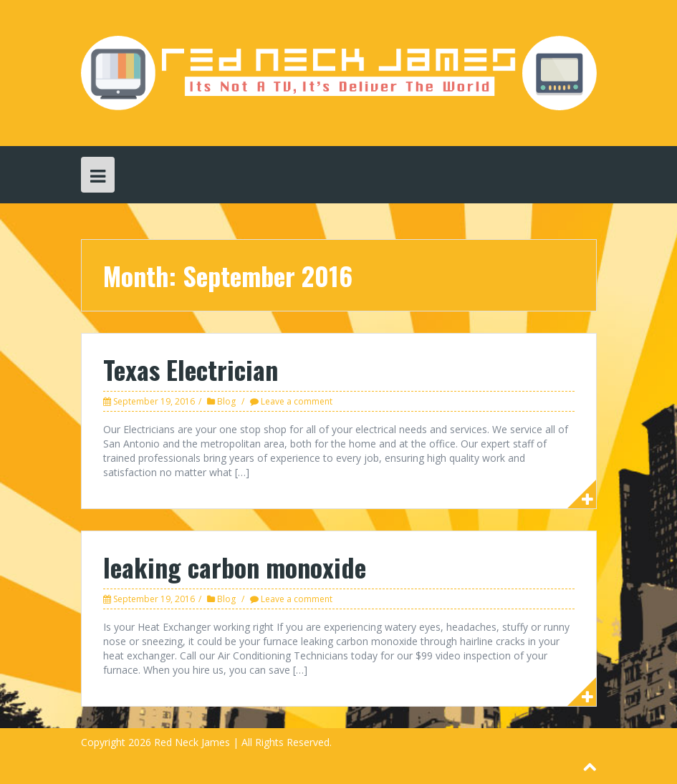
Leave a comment (297, 401)
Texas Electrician (191, 369)
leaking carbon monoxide (235, 567)
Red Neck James (192, 742)
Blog (226, 401)
